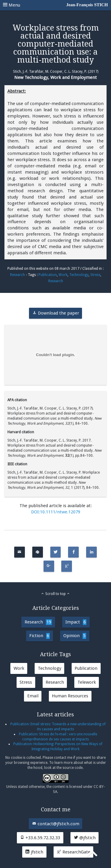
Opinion (75, 636)
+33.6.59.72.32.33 (40, 838)
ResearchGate (74, 852)
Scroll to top (55, 594)
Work (63, 275)
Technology (79, 275)
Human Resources (70, 696)
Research (17, 275)
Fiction (40, 636)
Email (33, 696)
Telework (87, 682)
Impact (76, 622)
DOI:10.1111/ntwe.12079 (56, 512)
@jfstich (85, 838)
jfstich (34, 852)
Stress (95, 275)
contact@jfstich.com (56, 824)
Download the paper (56, 313)
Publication (48, 275)
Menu (55, 5)
